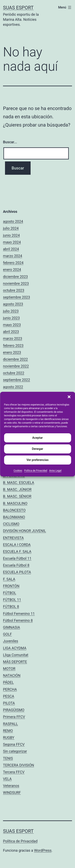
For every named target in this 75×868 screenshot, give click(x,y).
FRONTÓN (11, 586)
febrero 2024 (13, 263)
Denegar (37, 449)
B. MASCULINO (15, 503)
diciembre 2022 (15, 359)
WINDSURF (12, 793)
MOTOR (9, 669)
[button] (69, 397)
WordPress (43, 850)
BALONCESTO (14, 510)
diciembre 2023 (15, 277)
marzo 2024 (13, 256)
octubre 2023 (14, 290)
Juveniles (11, 641)
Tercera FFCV (14, 772)
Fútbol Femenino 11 (19, 614)
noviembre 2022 (16, 366)
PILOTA (9, 703)
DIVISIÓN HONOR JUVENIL (24, 531)
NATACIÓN (12, 675)
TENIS (8, 758)
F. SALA (9, 579)
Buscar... (10, 142)
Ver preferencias (37, 460)
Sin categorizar (15, 751)
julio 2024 (11, 228)
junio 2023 (11, 318)
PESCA (9, 696)
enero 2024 (12, 270)
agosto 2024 (13, 221)
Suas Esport (18, 8)
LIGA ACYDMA (15, 648)
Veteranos (11, 786)
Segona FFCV (14, 744)
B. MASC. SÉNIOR (17, 496)
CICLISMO (11, 524)
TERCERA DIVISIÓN (18, 765)
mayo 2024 (12, 242)
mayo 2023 (12, 325)
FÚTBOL (10, 593)
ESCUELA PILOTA (17, 572)
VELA (7, 779)
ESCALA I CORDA (17, 545)
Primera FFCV (14, 717)
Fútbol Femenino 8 (18, 620)
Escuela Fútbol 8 (16, 565)
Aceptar (37, 438)
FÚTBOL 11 (12, 600)
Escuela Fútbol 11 (17, 558)
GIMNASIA (11, 627)
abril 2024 (11, 249)
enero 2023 (12, 352)
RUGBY (9, 738)
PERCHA (10, 689)
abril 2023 (11, 332)
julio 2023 (11, 311)
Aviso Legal (55, 471)
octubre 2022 (14, 373)
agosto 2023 (13, 304)
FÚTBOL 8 (11, 607)
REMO (8, 731)
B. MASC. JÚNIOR (17, 489)
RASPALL (10, 724)
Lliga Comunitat (16, 655)
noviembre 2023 (16, 283)
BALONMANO (14, 517)
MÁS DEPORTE (15, 662)
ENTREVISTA (13, 538)
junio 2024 (11, 235)
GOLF (7, 634)
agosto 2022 (13, 387)
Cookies (18, 471)
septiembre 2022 (16, 380)
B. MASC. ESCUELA (19, 483)
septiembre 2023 (16, 297)
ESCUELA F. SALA (17, 551)
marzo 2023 (13, 338)
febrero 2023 (13, 346)
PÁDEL (8, 682)
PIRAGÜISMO (14, 710)
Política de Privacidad (36, 471)
